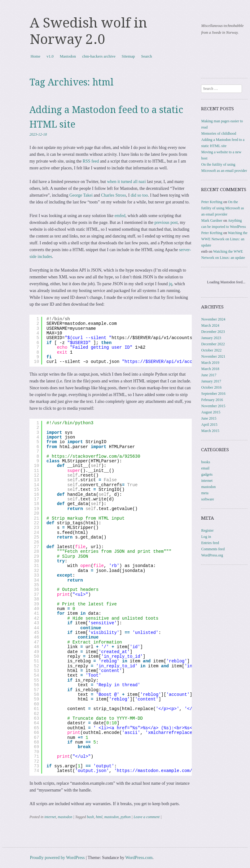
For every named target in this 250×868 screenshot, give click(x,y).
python (126, 817)
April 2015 (209, 425)
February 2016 (212, 400)
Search (146, 56)
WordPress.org (212, 555)
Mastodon (68, 56)
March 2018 (210, 369)
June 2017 (209, 375)
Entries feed (210, 543)
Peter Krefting (212, 202)
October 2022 (211, 350)
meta (205, 493)
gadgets (207, 474)
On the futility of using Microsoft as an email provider (222, 208)
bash (90, 817)
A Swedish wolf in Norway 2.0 (88, 31)
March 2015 (210, 431)
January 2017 (211, 381)
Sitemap (128, 56)
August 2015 (211, 412)
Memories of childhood (219, 133)
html (99, 817)
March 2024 (210, 325)
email (205, 468)
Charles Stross (114, 195)
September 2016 (213, 394)
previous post (166, 222)
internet (50, 817)
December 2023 (213, 332)
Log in (206, 537)
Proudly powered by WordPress (57, 858)
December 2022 (213, 344)
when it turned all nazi (126, 182)
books (206, 462)
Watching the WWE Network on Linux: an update (224, 239)
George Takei (81, 195)
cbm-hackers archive (99, 56)
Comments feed (213, 549)
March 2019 (210, 363)
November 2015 (213, 406)
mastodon (65, 817)
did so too (139, 195)
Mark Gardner (212, 220)
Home (35, 56)
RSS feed (91, 161)
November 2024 (213, 319)
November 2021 (213, 356)
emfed (120, 216)
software (207, 499)
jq (171, 284)
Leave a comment (147, 817)
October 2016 (211, 387)
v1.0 (50, 56)
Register (207, 530)
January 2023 (211, 338)
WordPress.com (139, 858)
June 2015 (209, 418)
